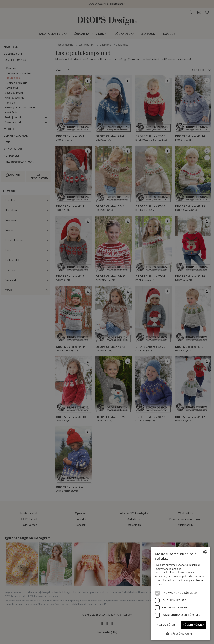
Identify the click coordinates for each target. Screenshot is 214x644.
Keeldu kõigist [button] (167, 625)
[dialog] (180, 593)
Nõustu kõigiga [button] (194, 625)
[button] (180, 634)
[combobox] (205, 552)
